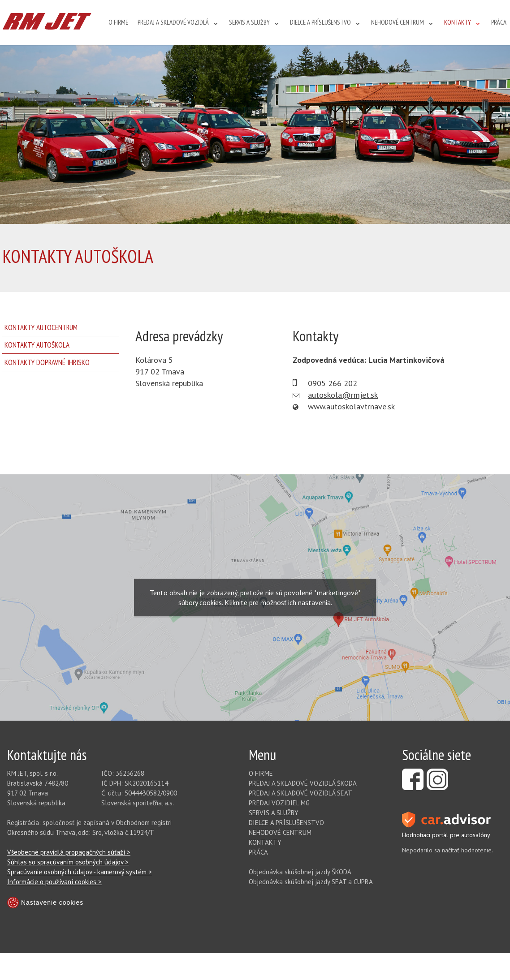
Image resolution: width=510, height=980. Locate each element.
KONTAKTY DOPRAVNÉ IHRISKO (47, 362)
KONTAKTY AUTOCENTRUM (41, 327)
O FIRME (118, 22)
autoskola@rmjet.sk (343, 395)
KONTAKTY (458, 22)
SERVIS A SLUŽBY (249, 22)
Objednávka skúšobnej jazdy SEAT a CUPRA (311, 882)
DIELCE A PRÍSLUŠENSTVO (320, 22)
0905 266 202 (333, 383)
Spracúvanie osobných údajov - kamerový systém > (80, 872)
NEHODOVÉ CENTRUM (398, 22)
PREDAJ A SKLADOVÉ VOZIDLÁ (173, 22)
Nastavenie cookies (45, 903)
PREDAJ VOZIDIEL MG (279, 803)
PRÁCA (499, 22)
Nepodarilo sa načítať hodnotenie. (447, 850)
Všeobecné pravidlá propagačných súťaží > (69, 852)
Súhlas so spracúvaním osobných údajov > (68, 862)
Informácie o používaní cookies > (54, 882)
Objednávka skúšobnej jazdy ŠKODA (300, 872)
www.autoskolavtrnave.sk (351, 406)
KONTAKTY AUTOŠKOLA (37, 345)
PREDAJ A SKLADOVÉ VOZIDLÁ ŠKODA (303, 783)
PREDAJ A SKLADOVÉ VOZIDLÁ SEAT (300, 793)
